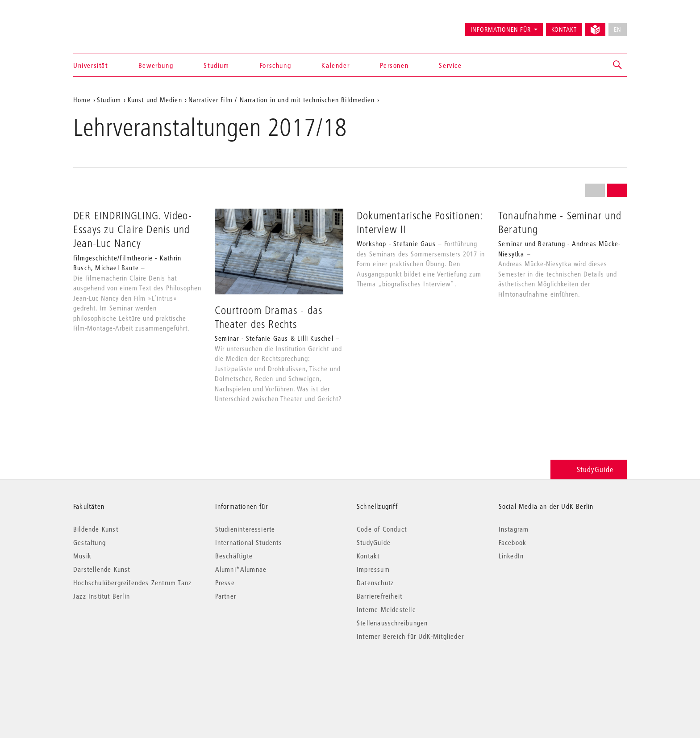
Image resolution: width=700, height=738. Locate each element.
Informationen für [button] (501, 29)
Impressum (373, 569)
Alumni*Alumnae (241, 569)
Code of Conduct (382, 529)
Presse (225, 583)
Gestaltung (90, 542)
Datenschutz (375, 583)
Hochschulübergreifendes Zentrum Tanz (132, 583)
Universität (91, 65)
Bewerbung (156, 65)
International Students (249, 542)
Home (82, 100)
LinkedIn (511, 556)
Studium (216, 65)
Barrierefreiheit (379, 596)
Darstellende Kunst (102, 569)
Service (450, 65)
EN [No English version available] (618, 29)
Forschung (275, 65)
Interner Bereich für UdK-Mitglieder (410, 636)
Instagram (514, 529)
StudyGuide (589, 469)
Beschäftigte (234, 556)
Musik (82, 556)
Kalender (335, 65)
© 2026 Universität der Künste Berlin (120, 674)
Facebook (513, 542)
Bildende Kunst (96, 529)
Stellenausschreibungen (392, 623)
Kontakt (564, 29)
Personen (394, 65)
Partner (226, 596)
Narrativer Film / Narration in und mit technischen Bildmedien (281, 100)
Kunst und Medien (155, 100)
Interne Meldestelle (386, 609)
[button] (618, 65)
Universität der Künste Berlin (108, 25)
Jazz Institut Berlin (102, 596)
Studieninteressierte (245, 529)
